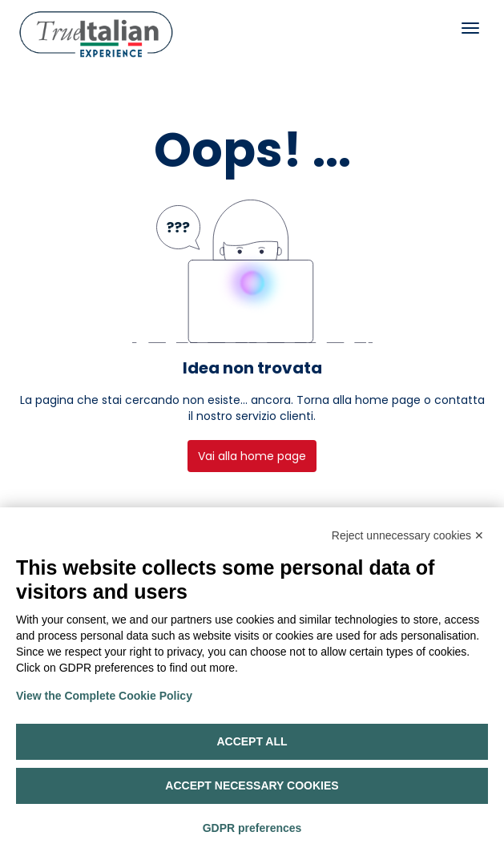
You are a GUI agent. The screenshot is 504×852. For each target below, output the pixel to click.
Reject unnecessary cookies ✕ (408, 535)
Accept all (252, 741)
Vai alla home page (252, 456)
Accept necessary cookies (252, 785)
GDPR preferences (252, 828)
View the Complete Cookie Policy (104, 696)
